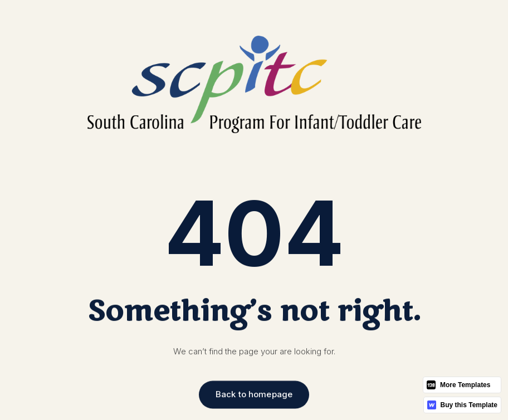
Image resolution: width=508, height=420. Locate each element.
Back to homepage (254, 395)
